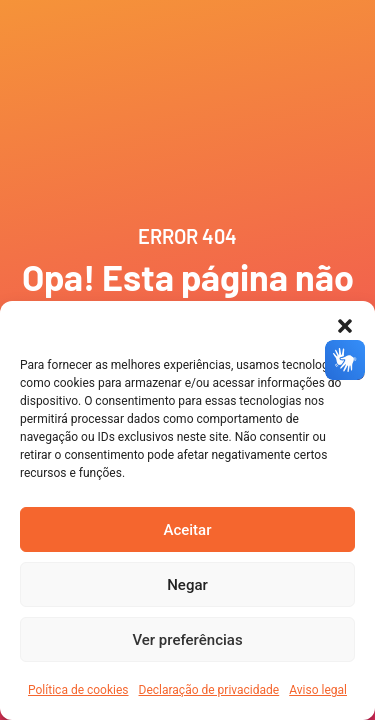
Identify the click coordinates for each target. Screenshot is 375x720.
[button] (345, 326)
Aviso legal (318, 690)
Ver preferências (187, 640)
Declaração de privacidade (209, 690)
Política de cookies (78, 690)
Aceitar (187, 530)
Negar (187, 585)
